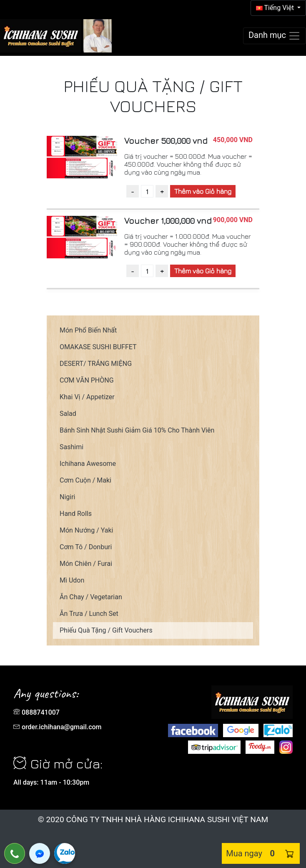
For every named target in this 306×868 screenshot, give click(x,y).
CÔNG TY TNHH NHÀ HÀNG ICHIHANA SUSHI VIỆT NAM (167, 819)
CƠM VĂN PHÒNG (87, 380)
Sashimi (71, 447)
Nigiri (68, 497)
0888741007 (41, 712)
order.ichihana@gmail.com (62, 727)
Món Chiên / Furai (86, 564)
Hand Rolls (76, 514)
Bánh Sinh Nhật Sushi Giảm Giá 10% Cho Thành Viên (137, 430)
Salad (68, 414)
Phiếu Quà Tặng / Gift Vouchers (106, 630)
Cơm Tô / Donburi (86, 547)
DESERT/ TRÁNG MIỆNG (96, 364)
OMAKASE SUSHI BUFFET (98, 347)
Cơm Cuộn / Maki (85, 480)
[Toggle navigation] (275, 36)
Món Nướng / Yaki (86, 530)
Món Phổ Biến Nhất (88, 330)
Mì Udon (72, 580)
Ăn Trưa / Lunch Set (89, 614)
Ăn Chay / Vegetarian (91, 597)
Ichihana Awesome (88, 464)
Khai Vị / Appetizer (87, 397)
